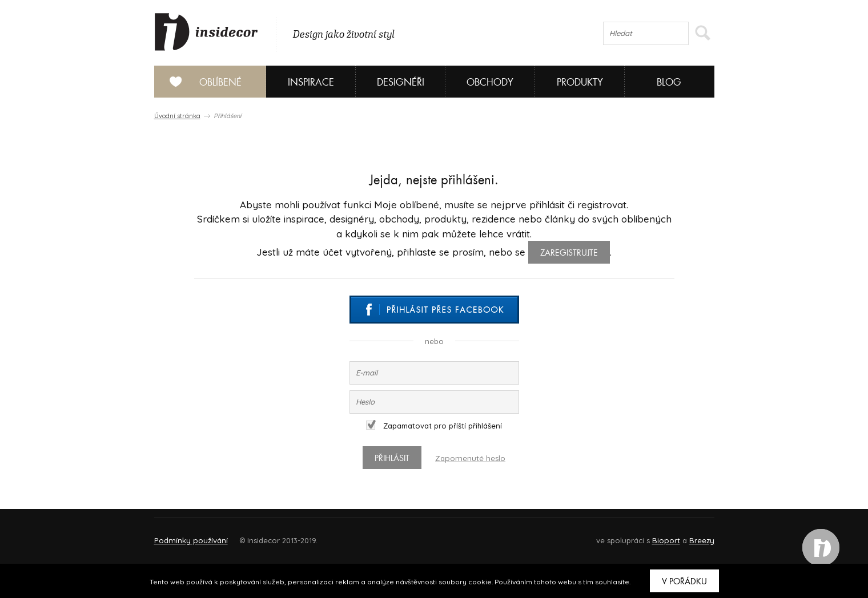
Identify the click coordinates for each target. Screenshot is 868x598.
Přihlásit (394, 458)
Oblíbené (201, 82)
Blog (669, 82)
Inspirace (311, 82)
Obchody (490, 82)
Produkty (580, 82)
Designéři (401, 82)
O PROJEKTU (187, 536)
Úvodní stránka (177, 116)
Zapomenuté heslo (471, 458)
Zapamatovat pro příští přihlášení (434, 426)
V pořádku (684, 581)
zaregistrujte (569, 253)
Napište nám (259, 536)
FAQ (695, 536)
